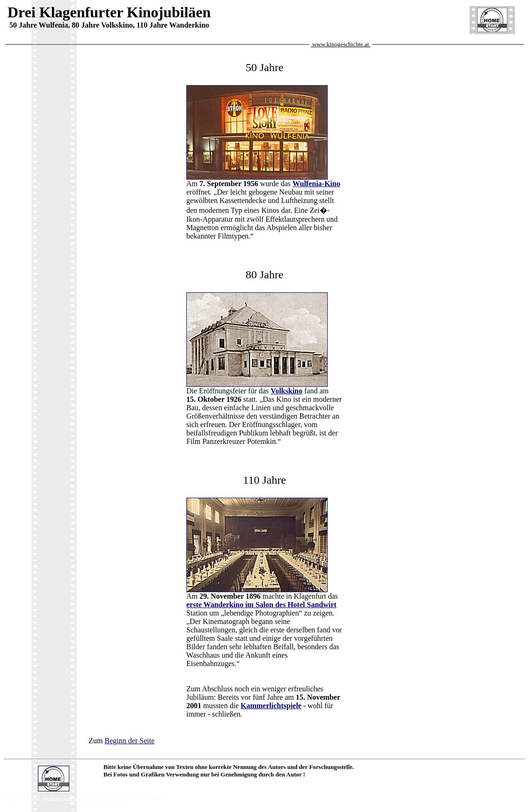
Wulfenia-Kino (316, 184)
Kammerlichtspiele (271, 706)
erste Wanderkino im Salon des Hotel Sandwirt (261, 605)
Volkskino (287, 391)
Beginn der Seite (129, 741)
